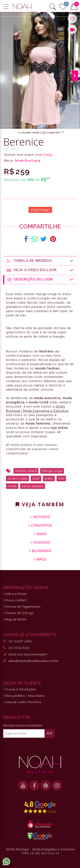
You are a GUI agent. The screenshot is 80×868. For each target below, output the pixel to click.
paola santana (33, 486)
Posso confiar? (15, 600)
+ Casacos (40, 542)
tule (61, 478)
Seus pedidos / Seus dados (24, 696)
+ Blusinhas (40, 551)
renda (12, 486)
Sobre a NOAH (15, 594)
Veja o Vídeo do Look (40, 270)
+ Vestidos (40, 517)
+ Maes (40, 559)
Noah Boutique (28, 161)
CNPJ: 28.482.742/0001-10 (40, 853)
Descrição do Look (41, 280)
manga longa (52, 471)
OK (50, 733)
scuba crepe (17, 478)
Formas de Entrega (18, 613)
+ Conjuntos (40, 525)
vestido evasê (26, 471)
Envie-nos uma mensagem (28, 654)
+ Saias (40, 534)
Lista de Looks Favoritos (22, 702)
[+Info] (48, 155)
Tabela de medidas (40, 261)
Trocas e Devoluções (20, 689)
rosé (36, 478)
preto (49, 478)
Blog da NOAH (15, 619)
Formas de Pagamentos (22, 606)
